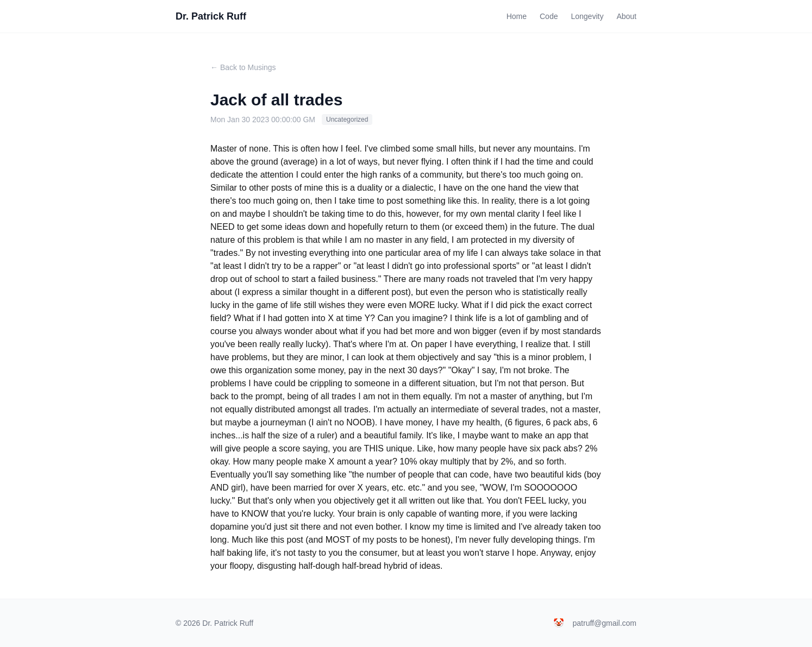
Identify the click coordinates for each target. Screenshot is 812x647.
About (626, 16)
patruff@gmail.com (605, 623)
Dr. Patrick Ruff (211, 16)
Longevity (587, 16)
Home (517, 16)
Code (549, 16)
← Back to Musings (243, 67)
